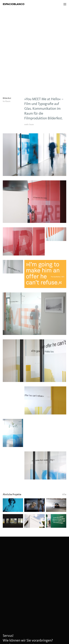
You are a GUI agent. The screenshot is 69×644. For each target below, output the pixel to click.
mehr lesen (29, 124)
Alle (64, 494)
